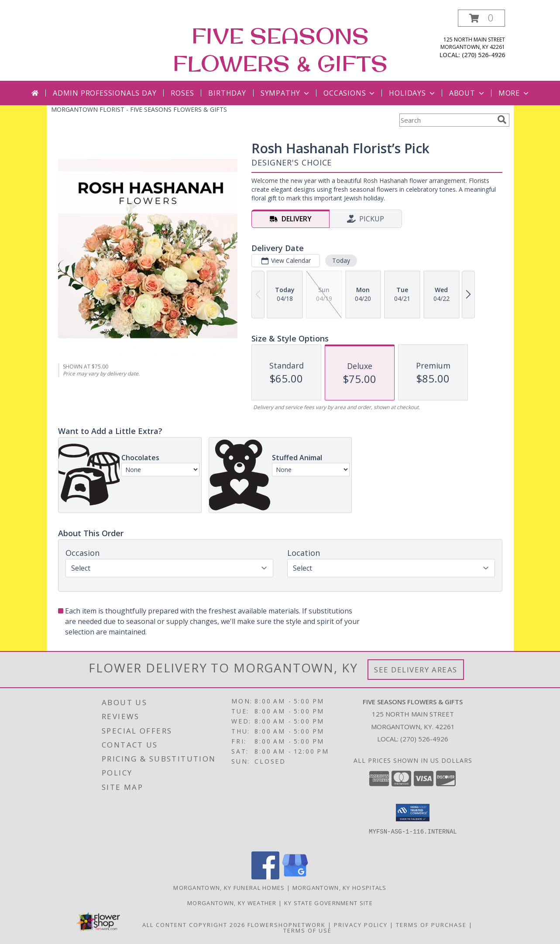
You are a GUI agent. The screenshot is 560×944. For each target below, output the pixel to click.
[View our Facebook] (265, 877)
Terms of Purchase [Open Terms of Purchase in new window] (431, 925)
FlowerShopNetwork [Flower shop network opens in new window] (287, 925)
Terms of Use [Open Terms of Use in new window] (307, 930)
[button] (481, 18)
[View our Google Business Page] (295, 877)
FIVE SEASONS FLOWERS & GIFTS (280, 49)
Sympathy (286, 93)
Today (341, 260)
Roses (182, 93)
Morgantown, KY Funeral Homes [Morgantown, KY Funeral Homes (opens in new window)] (229, 888)
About (467, 93)
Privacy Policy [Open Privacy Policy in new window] (361, 925)
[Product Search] (447, 120)
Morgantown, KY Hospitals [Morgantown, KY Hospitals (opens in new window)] (340, 888)
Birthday (227, 93)
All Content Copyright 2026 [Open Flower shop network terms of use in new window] (194, 925)
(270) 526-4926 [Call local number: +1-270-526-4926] (483, 55)
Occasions (350, 93)
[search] (502, 120)
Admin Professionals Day (105, 93)
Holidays (412, 93)
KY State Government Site (328, 903)
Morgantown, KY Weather (232, 903)
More (514, 93)
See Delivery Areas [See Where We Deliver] (416, 670)
